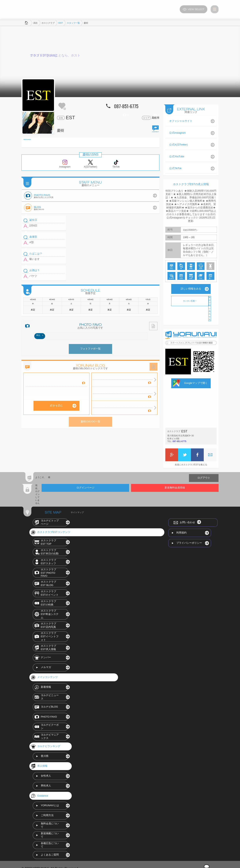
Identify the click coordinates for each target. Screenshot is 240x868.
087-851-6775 (180, 440)
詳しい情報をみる (191, 287)
